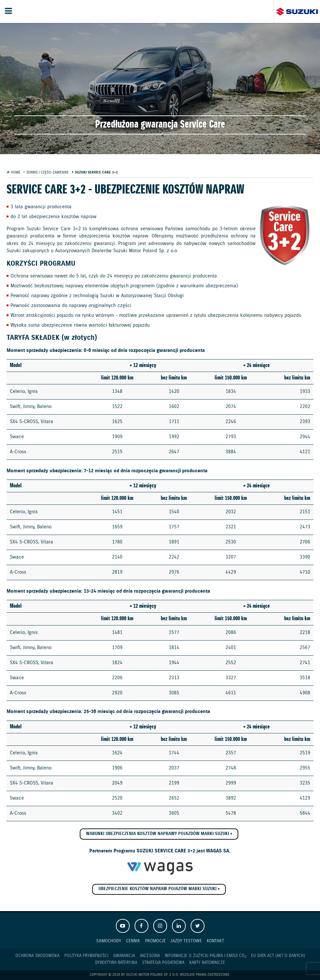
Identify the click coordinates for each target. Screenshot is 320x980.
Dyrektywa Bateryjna (116, 963)
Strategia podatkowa (163, 963)
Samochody (109, 941)
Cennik (133, 941)
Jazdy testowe (186, 941)
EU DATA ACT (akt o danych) (278, 956)
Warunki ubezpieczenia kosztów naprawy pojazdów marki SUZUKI (158, 834)
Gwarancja (124, 956)
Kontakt (215, 941)
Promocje (155, 941)
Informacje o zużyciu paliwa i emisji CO (205, 956)
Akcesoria (150, 956)
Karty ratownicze (207, 963)
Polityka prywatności (86, 956)
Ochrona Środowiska (37, 956)
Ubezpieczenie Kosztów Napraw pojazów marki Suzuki (158, 889)
